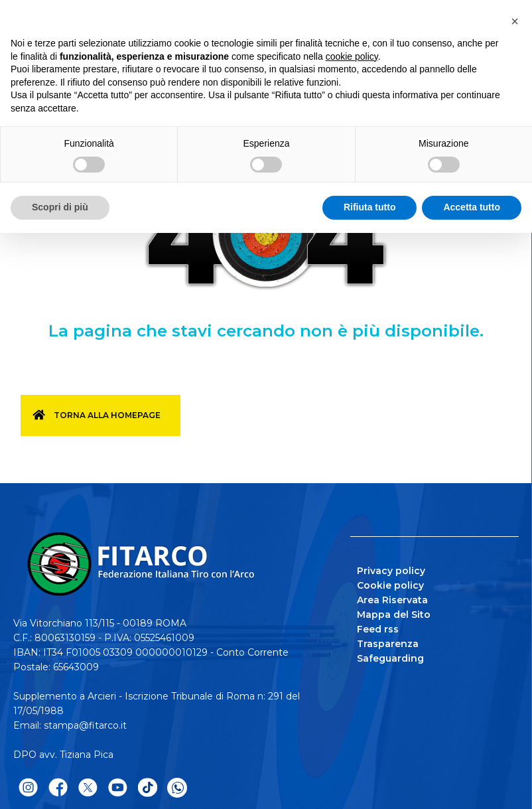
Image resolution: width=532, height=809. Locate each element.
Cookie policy (390, 585)
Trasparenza (388, 644)
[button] (515, 21)
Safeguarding (390, 658)
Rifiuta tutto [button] (370, 207)
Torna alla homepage (107, 415)
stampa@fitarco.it (85, 725)
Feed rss (378, 629)
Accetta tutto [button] (472, 207)
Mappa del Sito (394, 615)
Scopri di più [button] (60, 207)
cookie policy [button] (352, 56)
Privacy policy (391, 571)
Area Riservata (392, 600)
